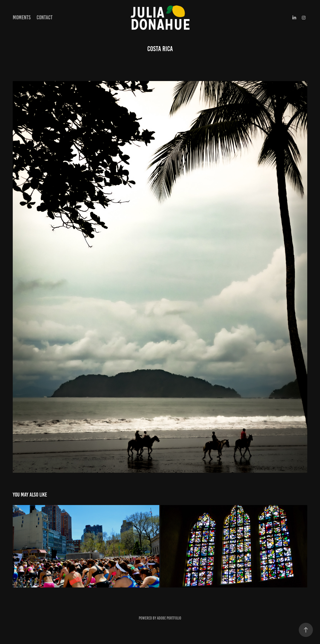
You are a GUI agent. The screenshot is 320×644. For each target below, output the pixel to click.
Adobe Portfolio (169, 618)
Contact (45, 17)
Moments (22, 17)
